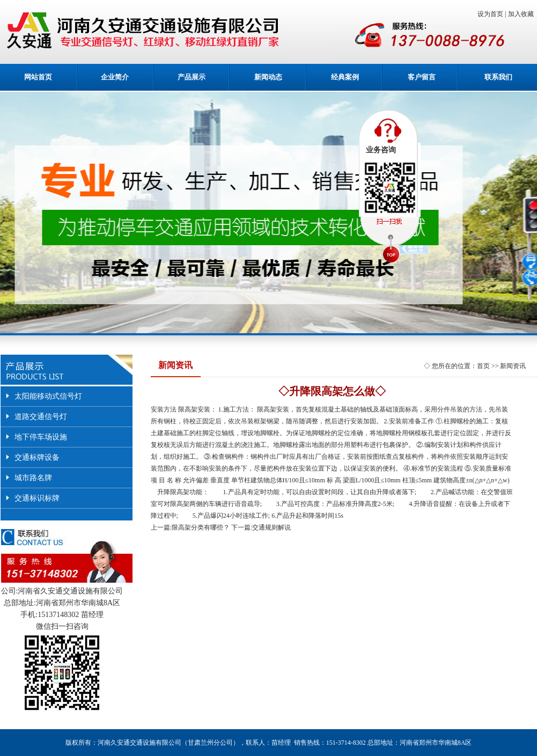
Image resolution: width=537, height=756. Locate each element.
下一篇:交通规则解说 (261, 527)
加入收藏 (523, 14)
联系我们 (498, 77)
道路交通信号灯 (41, 417)
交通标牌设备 (37, 457)
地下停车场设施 (41, 437)
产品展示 (192, 77)
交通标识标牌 (37, 498)
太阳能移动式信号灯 (48, 396)
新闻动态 (268, 77)
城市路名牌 (33, 478)
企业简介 (115, 77)
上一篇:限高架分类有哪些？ (190, 527)
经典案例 (345, 77)
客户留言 (422, 77)
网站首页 (38, 77)
